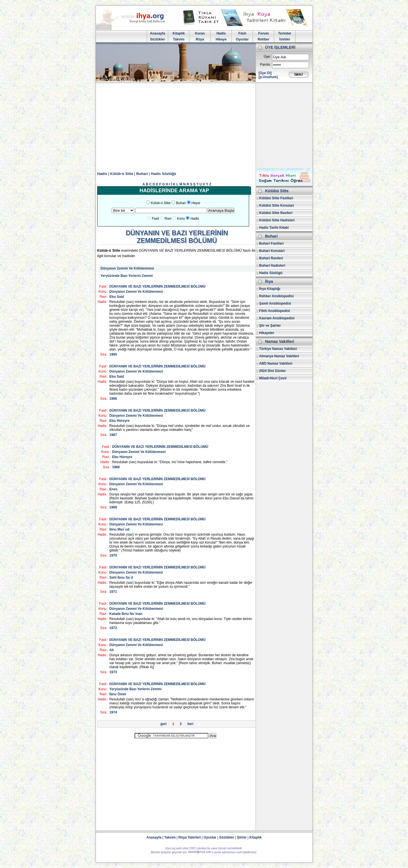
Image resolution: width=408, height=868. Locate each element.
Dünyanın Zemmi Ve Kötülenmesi (127, 268)
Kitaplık (255, 837)
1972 (113, 628)
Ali (112, 650)
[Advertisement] (204, 126)
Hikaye (221, 39)
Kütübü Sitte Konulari (277, 206)
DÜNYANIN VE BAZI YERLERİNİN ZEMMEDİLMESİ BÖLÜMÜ (157, 287)
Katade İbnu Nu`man (126, 614)
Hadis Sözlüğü (164, 174)
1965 (113, 354)
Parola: (265, 65)
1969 (113, 507)
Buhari (142, 174)
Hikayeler (267, 333)
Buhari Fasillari (272, 243)
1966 (113, 399)
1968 (116, 467)
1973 (113, 672)
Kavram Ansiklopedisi (277, 318)
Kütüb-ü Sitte (122, 174)
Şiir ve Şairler (270, 326)
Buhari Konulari (272, 251)
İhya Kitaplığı (270, 289)
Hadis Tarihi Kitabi (274, 228)
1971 (113, 592)
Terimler (285, 33)
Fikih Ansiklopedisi (275, 311)
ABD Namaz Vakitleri (276, 364)
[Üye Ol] (265, 73)
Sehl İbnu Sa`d (121, 578)
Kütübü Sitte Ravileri (276, 213)
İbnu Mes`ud (119, 529)
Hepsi (196, 203)
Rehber (263, 39)
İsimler (285, 39)
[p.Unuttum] (268, 77)
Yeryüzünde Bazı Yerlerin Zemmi (127, 276)
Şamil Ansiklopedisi (275, 303)
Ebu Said (117, 297)
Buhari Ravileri (271, 258)
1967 (113, 435)
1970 (113, 555)
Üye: (267, 57)
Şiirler (242, 837)
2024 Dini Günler (273, 371)
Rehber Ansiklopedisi (277, 296)
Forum (263, 33)
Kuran (200, 33)
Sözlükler (157, 39)
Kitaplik (179, 33)
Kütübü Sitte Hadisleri (277, 220)
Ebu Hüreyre (119, 421)
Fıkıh (242, 33)
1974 (113, 712)
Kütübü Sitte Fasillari (276, 198)
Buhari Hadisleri (272, 266)
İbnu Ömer (118, 694)
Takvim (179, 39)
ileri (190, 724)
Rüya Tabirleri (190, 837)
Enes (114, 489)
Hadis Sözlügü (271, 273)
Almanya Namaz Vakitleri (279, 356)
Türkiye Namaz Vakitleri (278, 349)
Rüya (200, 39)
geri (163, 724)
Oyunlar (242, 39)
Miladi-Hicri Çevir (273, 378)
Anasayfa (157, 33)
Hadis (221, 33)
